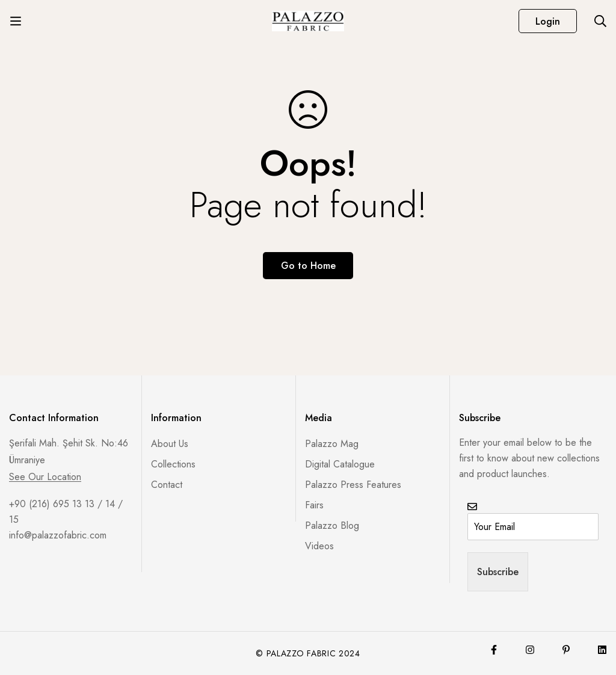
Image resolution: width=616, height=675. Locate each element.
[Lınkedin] (602, 650)
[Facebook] (494, 650)
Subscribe (498, 572)
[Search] (600, 21)
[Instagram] (530, 650)
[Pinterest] (566, 650)
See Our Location (45, 477)
